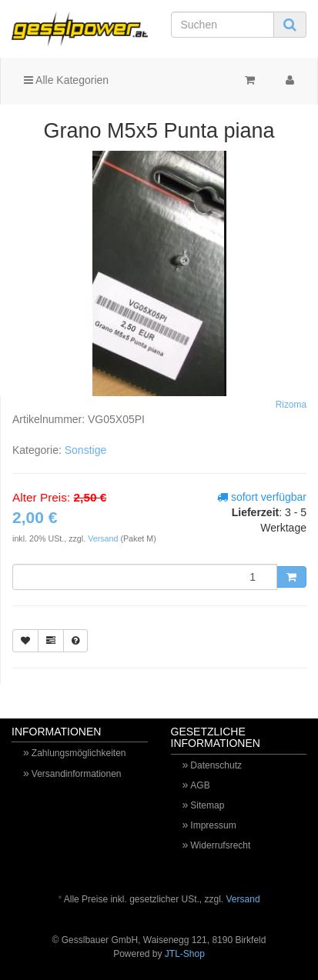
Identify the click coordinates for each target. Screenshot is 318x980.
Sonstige (85, 450)
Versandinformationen (77, 774)
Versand (104, 538)
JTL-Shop (185, 954)
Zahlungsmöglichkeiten (79, 753)
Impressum (213, 825)
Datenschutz (216, 765)
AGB (200, 785)
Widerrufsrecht (220, 845)
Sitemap (207, 805)
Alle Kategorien (66, 80)
